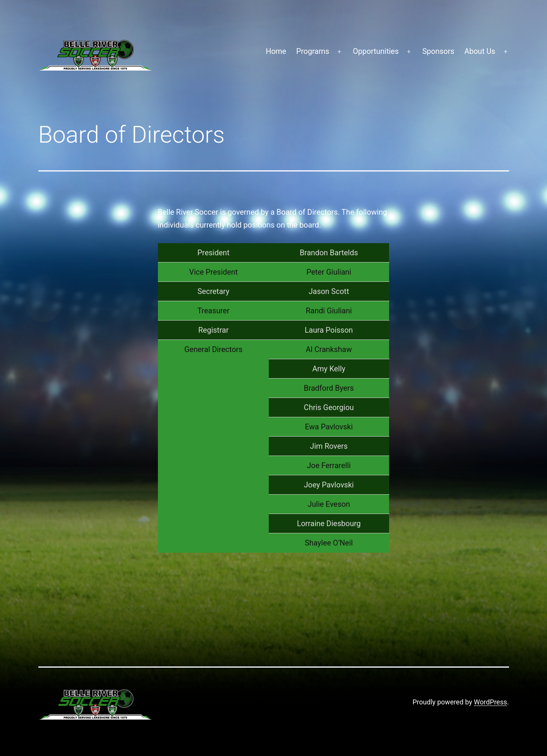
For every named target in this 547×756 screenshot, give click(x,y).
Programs (313, 51)
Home (276, 51)
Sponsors (438, 51)
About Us (480, 51)
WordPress (490, 702)
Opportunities (376, 51)
